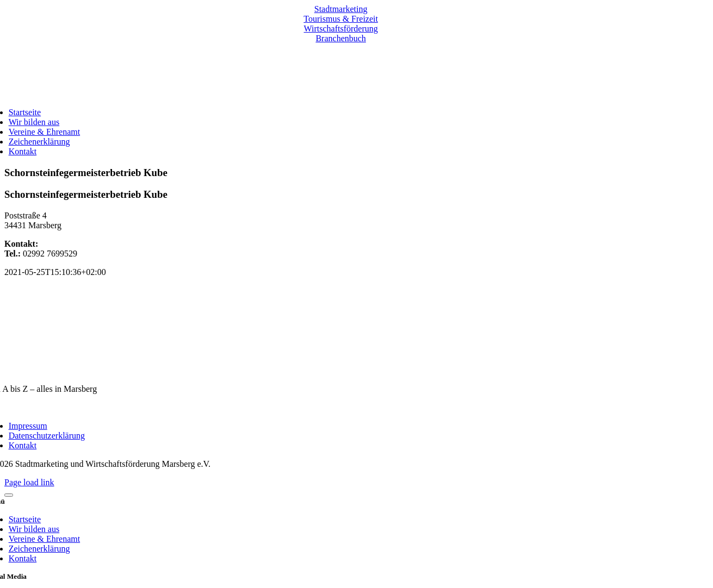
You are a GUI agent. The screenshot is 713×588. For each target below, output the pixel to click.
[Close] (9, 495)
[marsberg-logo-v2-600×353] (341, 370)
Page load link (29, 482)
